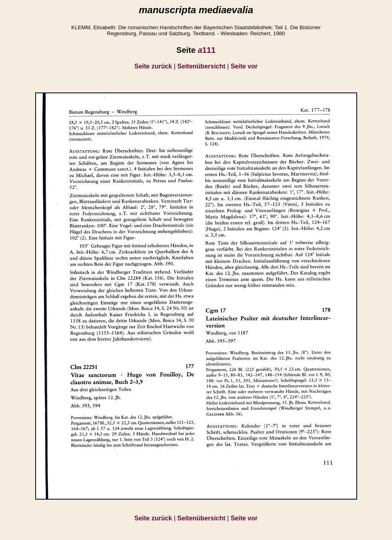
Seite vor (244, 66)
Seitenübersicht (201, 66)
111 (207, 50)
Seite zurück (153, 66)
